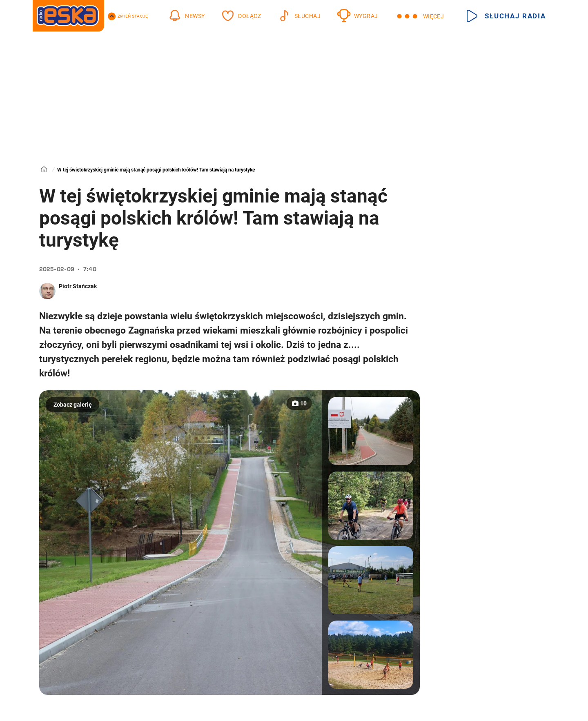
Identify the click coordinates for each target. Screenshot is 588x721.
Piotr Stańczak (78, 286)
